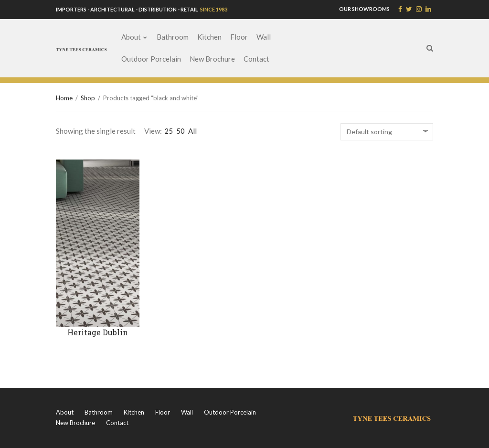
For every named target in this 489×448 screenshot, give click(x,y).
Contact (256, 59)
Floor (239, 37)
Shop (88, 98)
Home (64, 98)
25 (169, 131)
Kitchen (209, 37)
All (192, 131)
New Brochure (212, 59)
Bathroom (173, 37)
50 (181, 131)
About (131, 37)
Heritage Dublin (98, 332)
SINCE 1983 (213, 9)
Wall (264, 37)
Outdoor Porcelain (151, 59)
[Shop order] (387, 132)
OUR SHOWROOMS (364, 9)
